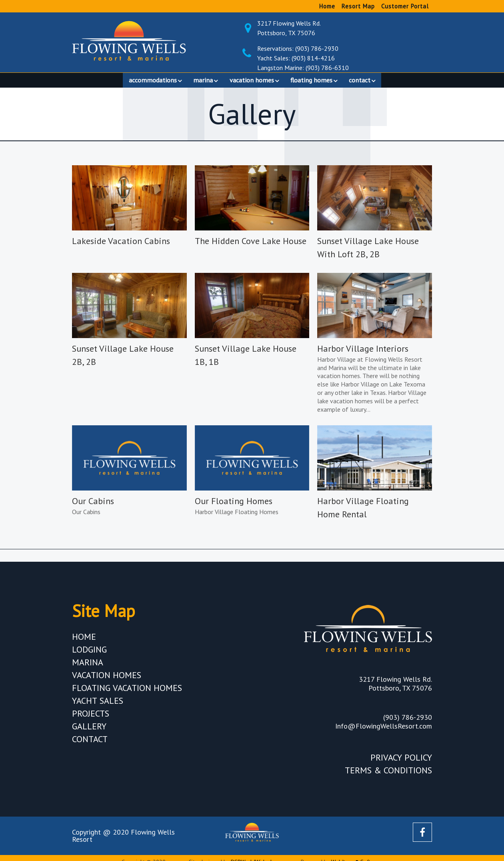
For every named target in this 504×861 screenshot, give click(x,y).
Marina (88, 667)
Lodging (89, 654)
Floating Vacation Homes (127, 692)
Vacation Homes (107, 679)
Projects (91, 718)
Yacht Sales (98, 705)
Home (327, 6)
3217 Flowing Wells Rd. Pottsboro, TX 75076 (352, 28)
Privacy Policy (401, 762)
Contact (90, 743)
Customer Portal (405, 6)
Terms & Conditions (388, 775)
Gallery (89, 731)
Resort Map (358, 6)
